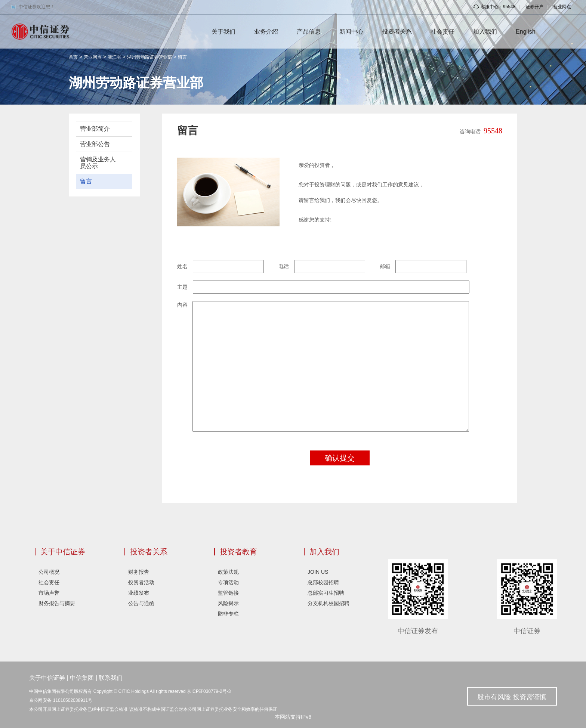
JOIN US (318, 572)
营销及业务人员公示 (98, 163)
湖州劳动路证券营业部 (149, 57)
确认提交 (340, 458)
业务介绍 (266, 32)
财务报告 (139, 572)
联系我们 (111, 678)
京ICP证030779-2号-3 (209, 691)
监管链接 (228, 593)
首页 (73, 57)
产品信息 (309, 32)
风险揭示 (228, 603)
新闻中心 (351, 32)
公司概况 (49, 572)
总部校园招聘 (323, 582)
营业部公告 (95, 144)
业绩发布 (139, 593)
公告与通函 (141, 603)
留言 (182, 57)
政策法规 (228, 572)
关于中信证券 (63, 552)
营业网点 (562, 7)
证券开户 (534, 7)
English (525, 32)
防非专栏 (228, 614)
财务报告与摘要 (57, 603)
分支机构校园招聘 (329, 603)
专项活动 (228, 582)
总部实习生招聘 (326, 593)
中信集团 (82, 678)
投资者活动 (141, 582)
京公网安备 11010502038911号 (61, 700)
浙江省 (114, 57)
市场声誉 (49, 593)
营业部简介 (95, 129)
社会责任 (442, 32)
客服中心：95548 (494, 7)
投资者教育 (238, 552)
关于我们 (223, 32)
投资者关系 (397, 32)
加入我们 (485, 32)
